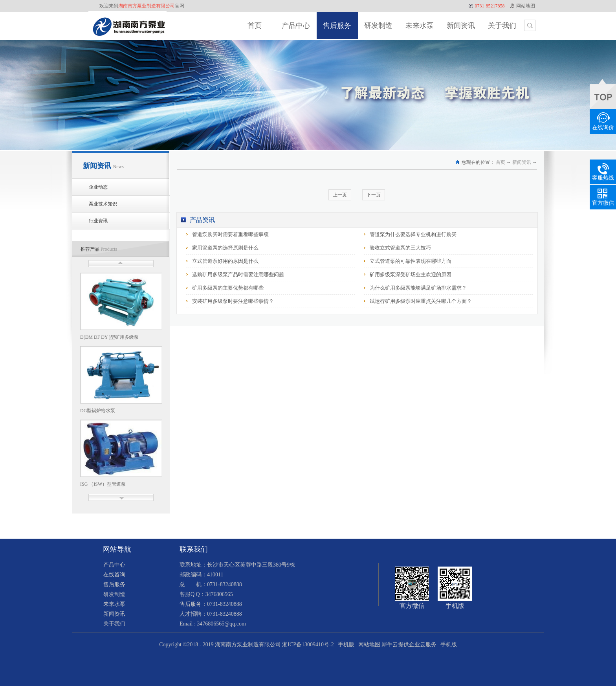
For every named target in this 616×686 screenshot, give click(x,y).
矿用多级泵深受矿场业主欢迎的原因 (411, 274)
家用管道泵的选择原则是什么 (225, 248)
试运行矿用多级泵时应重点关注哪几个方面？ (421, 301)
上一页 (340, 195)
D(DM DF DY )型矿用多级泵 (109, 337)
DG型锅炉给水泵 (98, 411)
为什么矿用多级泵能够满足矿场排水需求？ (418, 288)
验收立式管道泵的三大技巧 (400, 248)
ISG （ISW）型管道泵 (103, 484)
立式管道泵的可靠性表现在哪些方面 (411, 261)
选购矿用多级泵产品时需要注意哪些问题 (238, 274)
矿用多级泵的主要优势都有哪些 (228, 288)
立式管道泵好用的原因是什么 (225, 261)
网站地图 (368, 645)
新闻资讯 (522, 162)
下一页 (374, 195)
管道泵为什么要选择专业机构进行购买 (413, 234)
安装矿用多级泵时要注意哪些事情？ (233, 301)
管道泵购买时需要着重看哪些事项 (230, 234)
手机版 (345, 645)
